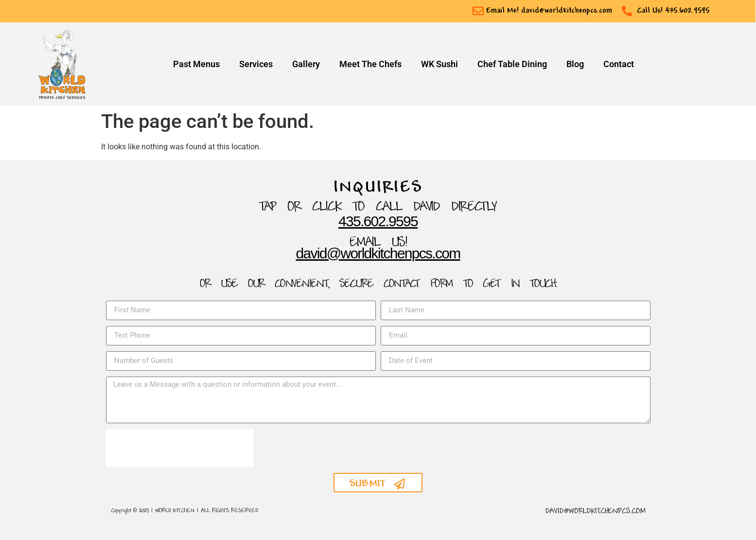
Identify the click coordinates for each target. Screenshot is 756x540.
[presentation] (180, 448)
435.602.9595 (378, 221)
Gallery (306, 64)
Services (256, 64)
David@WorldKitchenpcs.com (378, 253)
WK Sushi (440, 64)
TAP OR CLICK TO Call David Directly (378, 207)
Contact (619, 64)
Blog (575, 64)
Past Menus (196, 64)
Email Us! (378, 243)
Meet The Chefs (370, 64)
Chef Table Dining (512, 64)
